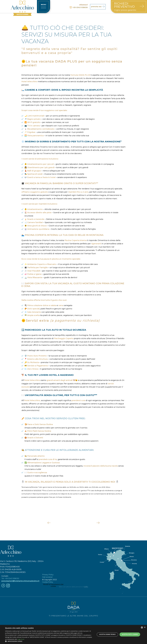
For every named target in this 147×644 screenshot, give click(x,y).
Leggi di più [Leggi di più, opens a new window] (21, 639)
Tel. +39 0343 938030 (10, 578)
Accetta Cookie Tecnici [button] (107, 634)
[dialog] (73, 634)
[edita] (86, 587)
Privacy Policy (48, 575)
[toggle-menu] (43, 7)
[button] (49, 641)
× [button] (145, 627)
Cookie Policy (48, 582)
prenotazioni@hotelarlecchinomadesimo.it (20, 581)
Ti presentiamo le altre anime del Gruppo (73, 609)
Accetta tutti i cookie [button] (130, 634)
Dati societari (47, 577)
